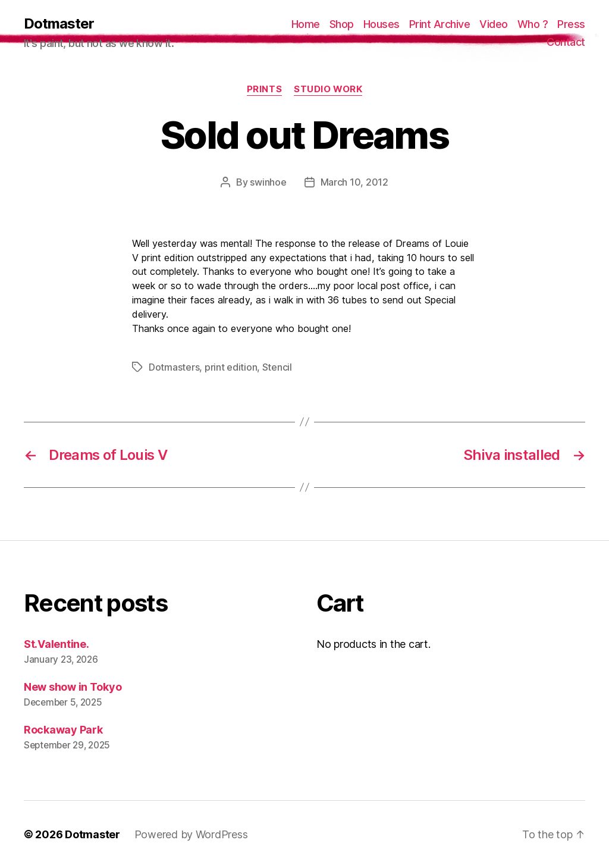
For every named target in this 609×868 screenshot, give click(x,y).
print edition (231, 367)
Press (571, 24)
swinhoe (268, 182)
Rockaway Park (63, 730)
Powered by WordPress (191, 834)
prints (264, 89)
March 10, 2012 (354, 182)
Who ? (533, 24)
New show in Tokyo (73, 687)
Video (494, 24)
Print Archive (440, 24)
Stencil (277, 367)
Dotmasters (174, 367)
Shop (342, 24)
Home (306, 24)
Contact (566, 42)
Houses (382, 24)
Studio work (328, 89)
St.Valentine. (56, 644)
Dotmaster (59, 24)
